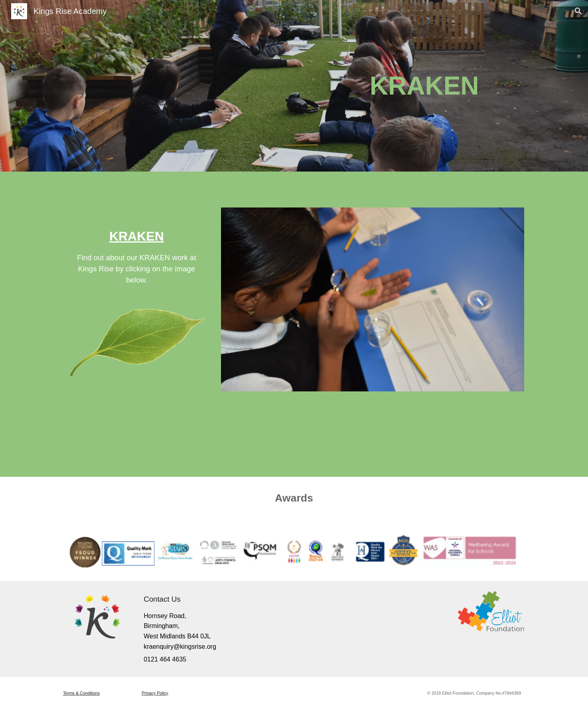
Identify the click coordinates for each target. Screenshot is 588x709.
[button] (578, 11)
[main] (392, 86)
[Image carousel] (373, 299)
